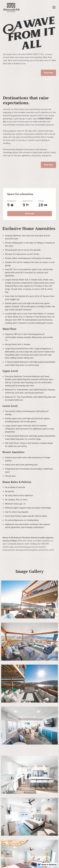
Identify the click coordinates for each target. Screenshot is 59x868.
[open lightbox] (30, 601)
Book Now (48, 73)
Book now (30, 214)
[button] (53, 7)
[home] (11, 7)
